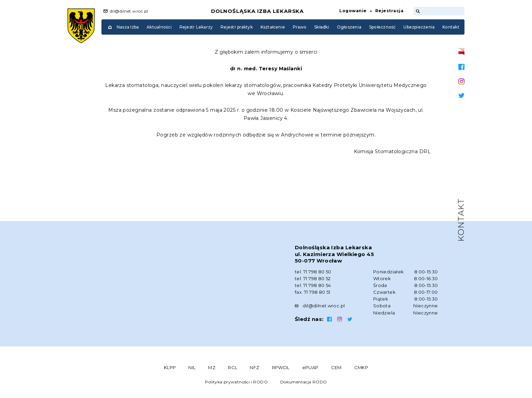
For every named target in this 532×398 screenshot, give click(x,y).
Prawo (300, 27)
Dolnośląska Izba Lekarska (258, 11)
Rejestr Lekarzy (196, 27)
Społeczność (383, 27)
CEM (336, 367)
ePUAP (310, 367)
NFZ (254, 367)
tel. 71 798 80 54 (313, 285)
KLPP (170, 367)
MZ (212, 367)
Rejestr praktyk (237, 27)
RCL (233, 367)
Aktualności (159, 27)
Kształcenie (273, 27)
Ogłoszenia (349, 27)
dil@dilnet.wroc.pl (129, 11)
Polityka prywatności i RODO (236, 382)
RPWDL (281, 367)
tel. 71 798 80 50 (313, 272)
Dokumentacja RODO (304, 382)
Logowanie (353, 11)
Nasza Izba (128, 27)
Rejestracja (389, 11)
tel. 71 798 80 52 (313, 278)
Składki (322, 27)
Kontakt (451, 27)
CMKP (361, 367)
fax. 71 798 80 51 (313, 292)
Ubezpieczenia (419, 27)
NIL (192, 367)
